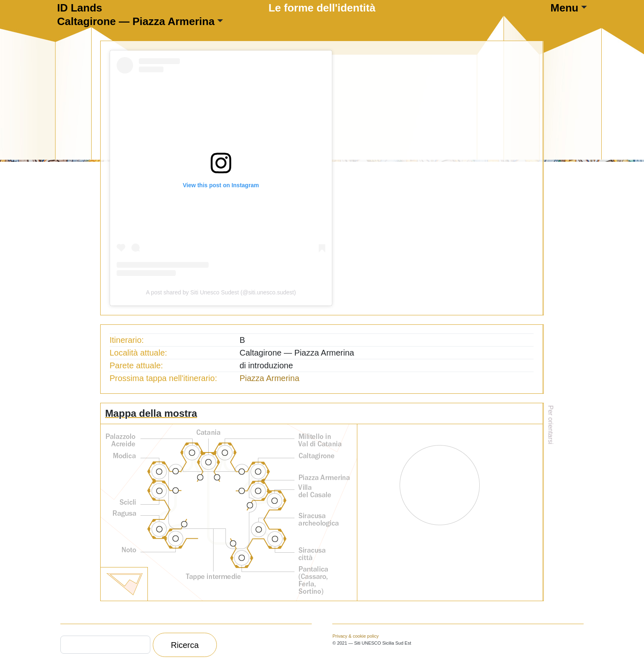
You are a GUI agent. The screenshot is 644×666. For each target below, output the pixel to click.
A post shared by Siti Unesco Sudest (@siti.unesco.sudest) (221, 292)
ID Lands (80, 8)
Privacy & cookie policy (355, 636)
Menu (564, 8)
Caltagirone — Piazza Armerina (136, 21)
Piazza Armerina (269, 378)
